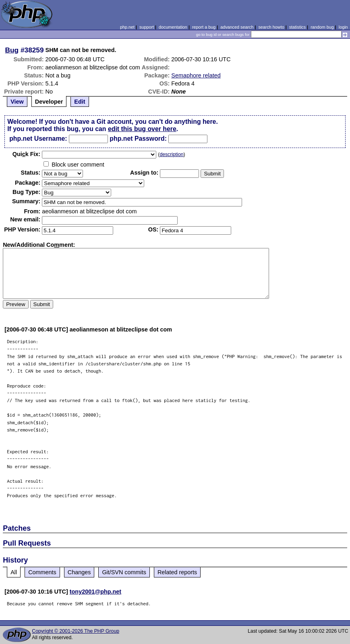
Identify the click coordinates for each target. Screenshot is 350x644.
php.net (127, 27)
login (343, 27)
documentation (173, 27)
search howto (271, 27)
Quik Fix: (27, 154)
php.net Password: (138, 139)
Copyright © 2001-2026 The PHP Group (76, 631)
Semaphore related (196, 75)
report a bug (204, 27)
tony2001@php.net (95, 592)
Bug (12, 50)
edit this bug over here (142, 129)
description (171, 154)
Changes (79, 572)
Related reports (177, 572)
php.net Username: (38, 139)
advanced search (237, 27)
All (14, 572)
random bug (322, 27)
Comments (42, 572)
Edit (80, 102)
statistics (297, 27)
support (147, 27)
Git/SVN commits (124, 572)
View (17, 102)
